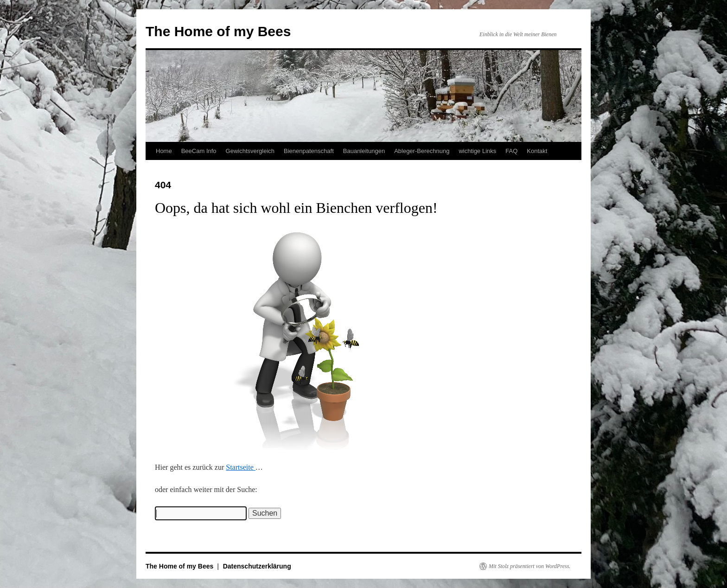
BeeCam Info (199, 151)
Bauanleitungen (364, 151)
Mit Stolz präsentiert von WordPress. (529, 566)
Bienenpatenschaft (309, 151)
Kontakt (537, 151)
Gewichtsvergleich (250, 151)
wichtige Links (477, 151)
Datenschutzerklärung (257, 566)
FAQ (511, 151)
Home (164, 151)
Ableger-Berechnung (422, 151)
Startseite (241, 467)
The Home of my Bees (218, 31)
